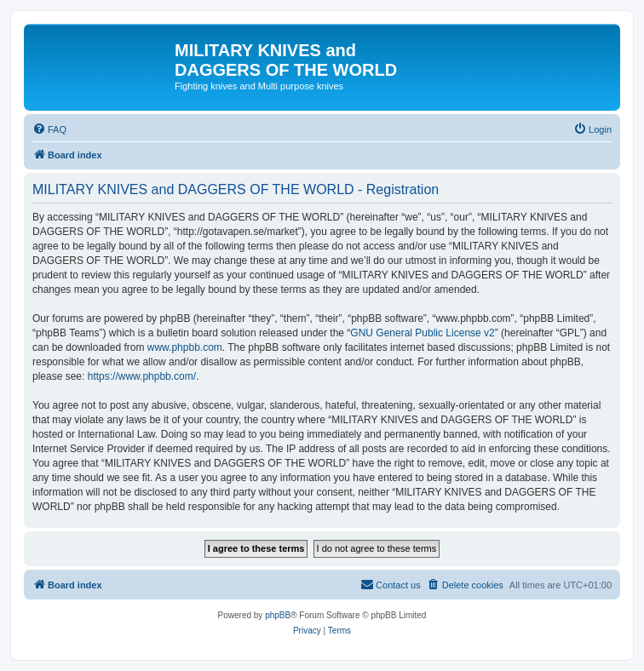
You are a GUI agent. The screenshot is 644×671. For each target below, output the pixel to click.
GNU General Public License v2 (422, 333)
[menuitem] (49, 129)
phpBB (278, 615)
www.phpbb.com (185, 347)
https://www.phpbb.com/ (142, 376)
